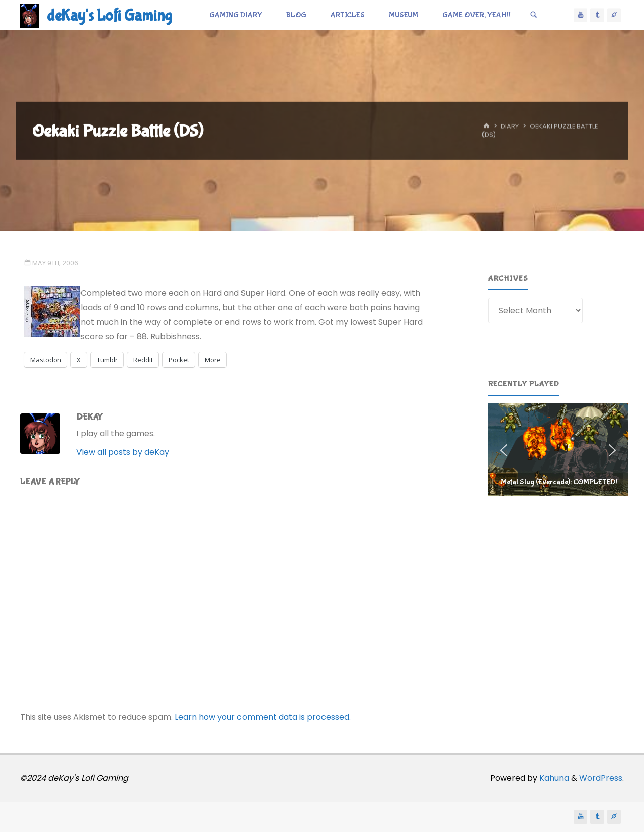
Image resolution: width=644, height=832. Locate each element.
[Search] (534, 15)
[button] (558, 450)
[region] (558, 450)
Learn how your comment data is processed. (263, 717)
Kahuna (553, 778)
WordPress (601, 778)
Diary (510, 127)
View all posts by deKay (123, 452)
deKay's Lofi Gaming (109, 16)
